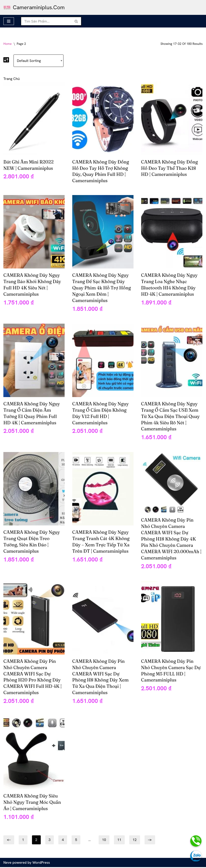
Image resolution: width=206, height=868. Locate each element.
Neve (7, 863)
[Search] (46, 21)
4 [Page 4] (63, 841)
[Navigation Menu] (9, 21)
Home (8, 44)
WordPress (41, 863)
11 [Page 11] (119, 841)
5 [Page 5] (76, 841)
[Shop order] (39, 61)
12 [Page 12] (135, 841)
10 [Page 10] (104, 841)
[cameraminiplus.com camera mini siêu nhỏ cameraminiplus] (34, 7)
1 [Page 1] (23, 841)
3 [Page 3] (50, 841)
